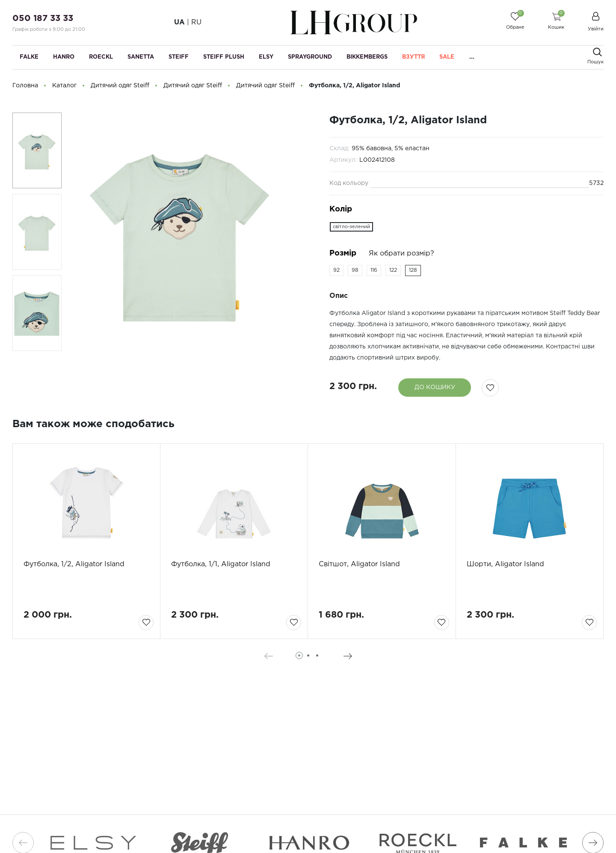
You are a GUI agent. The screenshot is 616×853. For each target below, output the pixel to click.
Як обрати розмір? (401, 254)
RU (196, 22)
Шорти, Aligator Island (505, 564)
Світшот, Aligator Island (359, 564)
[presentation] (268, 656)
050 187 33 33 (43, 18)
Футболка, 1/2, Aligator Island (74, 564)
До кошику (435, 387)
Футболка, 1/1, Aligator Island (221, 564)
